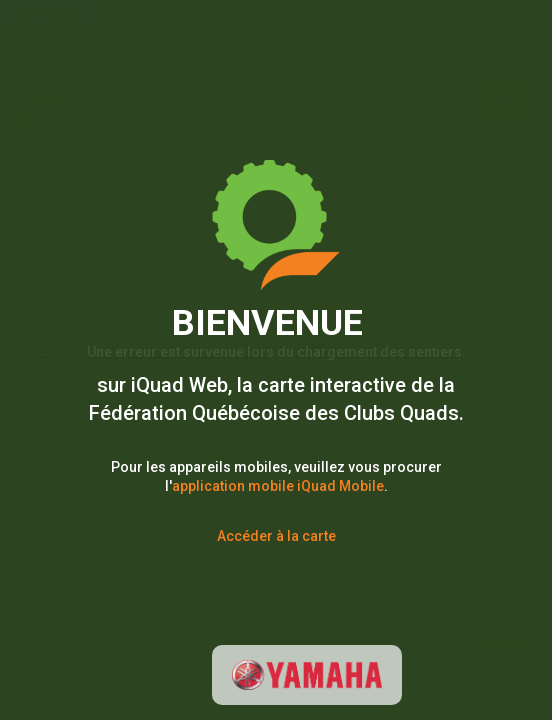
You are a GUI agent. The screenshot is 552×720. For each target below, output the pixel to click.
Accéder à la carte (276, 536)
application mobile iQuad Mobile (278, 486)
